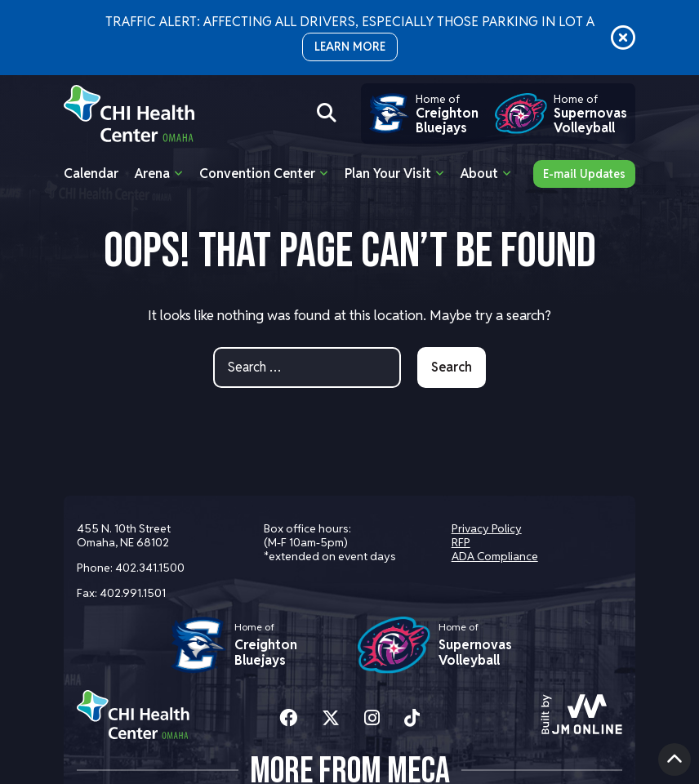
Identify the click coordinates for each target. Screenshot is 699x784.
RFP (461, 542)
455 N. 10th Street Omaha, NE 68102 (124, 535)
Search (452, 367)
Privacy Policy (487, 528)
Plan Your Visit (388, 174)
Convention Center (257, 174)
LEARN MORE (350, 47)
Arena (152, 174)
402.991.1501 (133, 593)
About (479, 174)
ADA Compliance (495, 556)
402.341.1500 (150, 568)
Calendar (91, 174)
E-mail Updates (584, 174)
